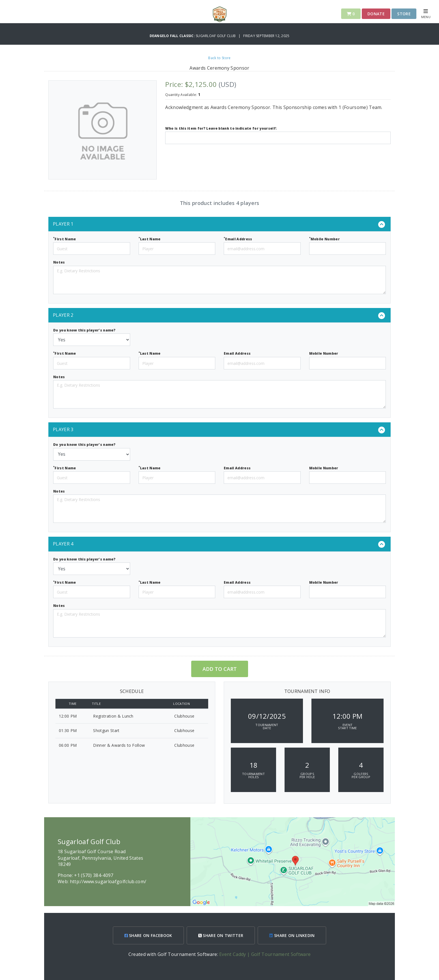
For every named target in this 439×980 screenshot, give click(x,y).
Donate (376, 14)
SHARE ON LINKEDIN (292, 935)
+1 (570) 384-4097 (94, 875)
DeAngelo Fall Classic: (173, 36)
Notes (59, 262)
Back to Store (219, 58)
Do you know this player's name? (84, 330)
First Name (65, 239)
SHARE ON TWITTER (221, 935)
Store (404, 14)
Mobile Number (325, 239)
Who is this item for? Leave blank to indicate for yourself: (221, 128)
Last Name (150, 239)
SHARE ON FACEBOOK (148, 935)
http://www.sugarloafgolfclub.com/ (108, 881)
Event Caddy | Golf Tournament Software (265, 954)
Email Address (238, 239)
